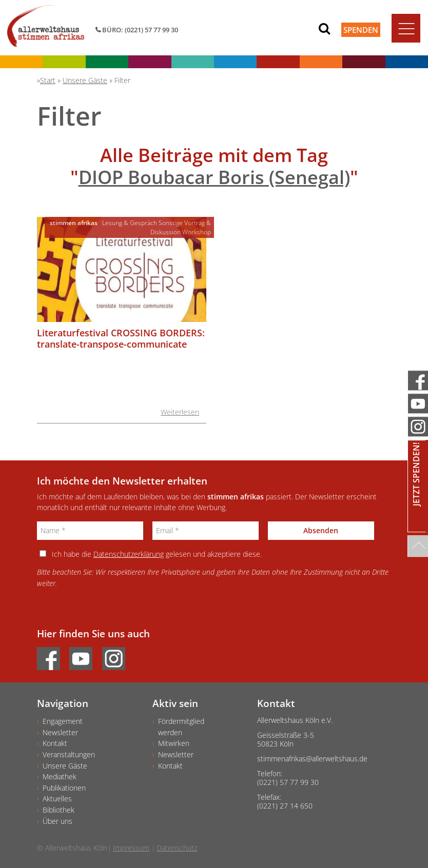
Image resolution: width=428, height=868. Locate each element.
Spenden (361, 30)
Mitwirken (174, 743)
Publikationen (64, 788)
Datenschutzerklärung (129, 554)
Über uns (57, 821)
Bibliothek (59, 810)
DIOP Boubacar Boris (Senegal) (214, 177)
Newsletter (60, 732)
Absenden (321, 530)
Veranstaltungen (69, 754)
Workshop (197, 232)
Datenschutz (177, 848)
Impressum (131, 848)
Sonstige (171, 223)
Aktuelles (57, 799)
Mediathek (60, 776)
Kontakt (55, 743)
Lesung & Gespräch (130, 223)
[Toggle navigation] (406, 28)
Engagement (63, 721)
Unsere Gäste (65, 766)
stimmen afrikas (74, 223)
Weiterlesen (180, 412)
